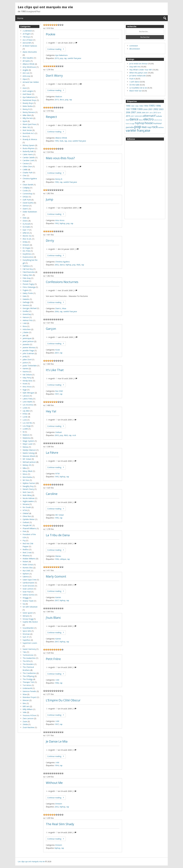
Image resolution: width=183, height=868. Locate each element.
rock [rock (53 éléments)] (155, 127)
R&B (78, 265)
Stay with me (135, 67)
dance (62, 265)
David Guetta (28, 203)
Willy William (28, 709)
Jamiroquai (27, 338)
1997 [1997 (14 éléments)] (128, 109)
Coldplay (26, 188)
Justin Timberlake (30, 366)
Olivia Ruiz (27, 516)
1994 (57, 765)
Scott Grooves (29, 586)
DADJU (25, 197)
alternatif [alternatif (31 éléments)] (149, 116)
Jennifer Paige (28, 350)
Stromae (26, 634)
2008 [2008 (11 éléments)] (139, 112)
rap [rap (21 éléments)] (149, 127)
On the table (134, 85)
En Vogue (26, 248)
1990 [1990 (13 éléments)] (128, 106)
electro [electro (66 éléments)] (148, 119)
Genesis (26, 305)
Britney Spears (29, 145)
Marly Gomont (56, 576)
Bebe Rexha (28, 106)
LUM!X (25, 429)
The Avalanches (29, 658)
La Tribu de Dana (58, 535)
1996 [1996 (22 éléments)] (158, 106)
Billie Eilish (27, 115)
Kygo (25, 390)
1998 (57, 559)
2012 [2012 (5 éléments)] (151, 113)
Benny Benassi (29, 112)
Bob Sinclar (27, 130)
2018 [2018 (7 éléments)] (137, 116)
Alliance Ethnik (61, 138)
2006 (57, 311)
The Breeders (28, 664)
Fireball (26, 281)
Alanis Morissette (30, 52)
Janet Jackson (28, 341)
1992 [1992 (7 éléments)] (137, 106)
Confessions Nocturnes (62, 282)
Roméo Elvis (28, 568)
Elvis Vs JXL (27, 239)
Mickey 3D (27, 465)
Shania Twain (28, 601)
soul (70, 141)
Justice (25, 363)
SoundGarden (28, 628)
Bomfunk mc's (29, 133)
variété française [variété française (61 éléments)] (138, 130)
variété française (74, 58)
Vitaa (64, 308)
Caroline (52, 494)
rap (65, 58)
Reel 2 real (27, 552)
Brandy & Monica (30, 139)
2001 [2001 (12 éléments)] (150, 109)
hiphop (63, 223)
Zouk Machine (28, 727)
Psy (24, 540)
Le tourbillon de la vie (138, 88)
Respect (51, 117)
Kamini (58, 597)
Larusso (26, 396)
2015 (57, 100)
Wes (24, 703)
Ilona (25, 326)
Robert (25, 561)
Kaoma (26, 372)
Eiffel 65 (26, 233)
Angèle (25, 70)
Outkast (59, 432)
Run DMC (59, 391)
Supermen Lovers (30, 643)
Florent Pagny (28, 284)
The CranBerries (29, 673)
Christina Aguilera (62, 262)
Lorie (25, 420)
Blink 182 (26, 127)
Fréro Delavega (29, 287)
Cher (25, 175)
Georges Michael (30, 308)
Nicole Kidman (29, 498)
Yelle (25, 712)
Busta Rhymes (29, 148)
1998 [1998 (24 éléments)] (134, 109)
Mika (25, 468)
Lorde (25, 417)
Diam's (58, 308)
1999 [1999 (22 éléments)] (140, 109)
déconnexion (135, 49)
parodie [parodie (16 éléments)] (130, 127)
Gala (24, 296)
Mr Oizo (26, 480)
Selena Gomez (29, 595)
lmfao (25, 414)
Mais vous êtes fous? (60, 158)
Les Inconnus (28, 405)
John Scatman (28, 353)
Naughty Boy (28, 486)
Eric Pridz (26, 251)
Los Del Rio (27, 423)
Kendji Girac (28, 381)
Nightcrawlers (28, 501)
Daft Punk (27, 200)
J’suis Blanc (53, 618)
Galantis (26, 299)
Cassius (26, 163)
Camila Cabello (29, 157)
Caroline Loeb (28, 160)
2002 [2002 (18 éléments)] (156, 109)
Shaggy (26, 598)
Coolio (25, 191)
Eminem (59, 804)
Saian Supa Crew (29, 580)
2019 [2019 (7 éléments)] (141, 116)
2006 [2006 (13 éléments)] (128, 112)
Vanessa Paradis (29, 691)
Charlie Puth (28, 173)
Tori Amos (27, 685)
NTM (57, 474)
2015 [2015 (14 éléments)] (128, 116)
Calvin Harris (28, 154)
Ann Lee (26, 73)
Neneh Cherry (28, 489)
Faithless (26, 266)
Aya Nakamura (61, 55)
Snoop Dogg (28, 619)
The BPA (26, 661)
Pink (24, 531)
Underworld (27, 688)
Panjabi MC (27, 525)
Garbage (26, 302)
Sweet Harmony (29, 649)
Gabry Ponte (28, 293)
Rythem (26, 574)
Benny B (59, 179)
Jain (24, 335)
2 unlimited (27, 31)
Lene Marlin (27, 402)
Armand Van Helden (31, 82)
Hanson (26, 317)
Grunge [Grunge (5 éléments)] (132, 124)
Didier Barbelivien (30, 212)
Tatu (25, 652)
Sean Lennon (28, 589)
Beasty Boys (28, 103)
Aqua (25, 79)
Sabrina (26, 577)
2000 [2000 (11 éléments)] (145, 109)
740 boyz (26, 37)
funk (62, 141)
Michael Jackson (29, 462)
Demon (26, 206)
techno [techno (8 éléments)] (161, 127)
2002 (57, 265)
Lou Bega (27, 426)
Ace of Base (28, 40)
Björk (25, 121)
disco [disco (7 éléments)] (141, 120)
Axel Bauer (27, 94)
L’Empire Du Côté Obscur (63, 700)
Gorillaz (26, 311)
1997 (57, 394)
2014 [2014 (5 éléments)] (159, 113)
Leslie (25, 408)
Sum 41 (26, 637)
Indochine (27, 329)
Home (20, 18)
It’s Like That (55, 370)
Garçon (51, 329)
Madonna (27, 438)
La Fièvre (52, 453)
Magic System (28, 441)
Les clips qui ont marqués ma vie (45, 7)
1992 (57, 223)
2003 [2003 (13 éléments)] (161, 109)
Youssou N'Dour (29, 715)
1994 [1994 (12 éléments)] (146, 106)
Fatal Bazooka (29, 272)
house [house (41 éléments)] (149, 123)
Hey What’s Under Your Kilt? (141, 70)
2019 (57, 58)
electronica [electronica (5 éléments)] (158, 120)
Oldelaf (26, 513)
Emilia (25, 242)
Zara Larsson (28, 718)
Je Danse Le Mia (57, 741)
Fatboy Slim (27, 275)
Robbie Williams (29, 559)
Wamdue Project (30, 697)
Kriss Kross (60, 220)
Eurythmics (27, 254)
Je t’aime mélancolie (138, 76)
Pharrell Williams (29, 528)
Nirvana (26, 504)
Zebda (25, 724)
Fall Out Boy (28, 269)
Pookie (51, 34)
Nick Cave (27, 492)
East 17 (26, 230)
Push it (132, 79)
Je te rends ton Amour (138, 64)
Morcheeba (27, 477)
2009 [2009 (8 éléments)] (143, 113)
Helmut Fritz (28, 320)
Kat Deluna (27, 375)
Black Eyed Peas (29, 124)
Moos (25, 474)
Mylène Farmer (29, 483)
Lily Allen (26, 411)
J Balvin (26, 332)
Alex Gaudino (28, 58)
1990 (57, 182)
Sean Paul (27, 592)
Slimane (26, 616)
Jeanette (26, 344)
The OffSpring (28, 676)
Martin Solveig (28, 453)
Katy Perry (27, 378)
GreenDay (27, 314)
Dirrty (50, 241)
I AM (57, 680)
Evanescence (28, 257)
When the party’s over (138, 73)
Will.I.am (26, 706)
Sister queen (28, 613)
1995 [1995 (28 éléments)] (152, 106)
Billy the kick (28, 118)
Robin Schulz (28, 565)
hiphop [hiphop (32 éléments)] (139, 123)
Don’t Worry (54, 76)
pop (61, 58)
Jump (49, 199)
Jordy (25, 356)
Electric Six (27, 236)
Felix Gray (27, 278)
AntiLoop (26, 76)
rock (74, 435)
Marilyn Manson (29, 450)
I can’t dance (135, 82)
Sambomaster (28, 583)
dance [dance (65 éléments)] (134, 119)
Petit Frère (53, 659)
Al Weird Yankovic (30, 46)
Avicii (25, 88)
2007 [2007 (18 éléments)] (133, 112)
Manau (58, 556)
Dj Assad (26, 224)
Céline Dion (27, 166)
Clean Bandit (28, 185)
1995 (57, 141)
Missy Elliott (28, 471)
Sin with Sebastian (30, 607)
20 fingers (27, 34)
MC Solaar (60, 515)
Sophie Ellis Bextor (30, 622)
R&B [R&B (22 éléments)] (144, 127)
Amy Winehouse (29, 67)
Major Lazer (28, 444)
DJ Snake (26, 227)
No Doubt (27, 507)
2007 (57, 353)
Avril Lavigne (28, 91)
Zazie (25, 721)
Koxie (58, 350)
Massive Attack (29, 456)
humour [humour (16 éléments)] (158, 123)
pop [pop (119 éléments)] (138, 127)
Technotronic (28, 655)
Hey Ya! (51, 411)
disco (62, 100)
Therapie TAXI (28, 682)
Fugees (26, 290)
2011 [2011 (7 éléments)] (147, 113)
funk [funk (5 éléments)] (127, 124)
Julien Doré (27, 359)
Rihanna (26, 556)
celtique (63, 559)
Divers (25, 221)
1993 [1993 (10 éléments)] (141, 106)
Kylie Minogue (28, 393)
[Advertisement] (145, 180)
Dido (25, 218)
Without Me (54, 783)
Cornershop (27, 194)
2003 (57, 435)
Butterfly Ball (28, 151)
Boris (25, 136)
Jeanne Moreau (29, 347)
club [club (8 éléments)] (127, 120)
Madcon (59, 97)
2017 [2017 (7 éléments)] (133, 116)
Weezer (26, 700)
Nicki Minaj (27, 495)
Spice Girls (27, 631)
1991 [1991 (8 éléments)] (133, 106)
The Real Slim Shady (60, 824)
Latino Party (28, 399)
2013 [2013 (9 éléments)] (155, 112)
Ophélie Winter (29, 519)
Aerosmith (27, 43)
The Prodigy (28, 679)
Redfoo (26, 549)
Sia (24, 604)
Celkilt (25, 170)
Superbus (26, 640)
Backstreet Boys (29, 100)
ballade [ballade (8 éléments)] (159, 116)
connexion (134, 46)
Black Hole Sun (136, 91)
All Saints (26, 61)
